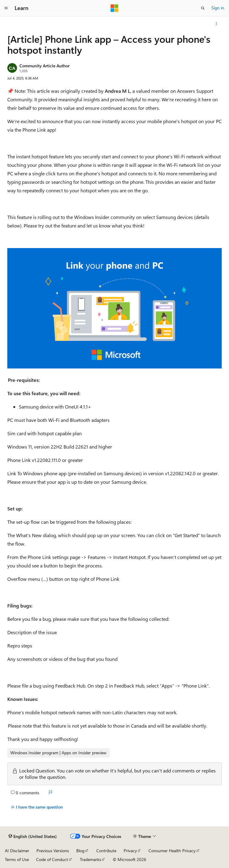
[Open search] (203, 8)
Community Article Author (44, 66)
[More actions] (216, 24)
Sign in (218, 8)
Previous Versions (53, 851)
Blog (80, 851)
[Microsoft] (114, 8)
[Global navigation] (6, 8)
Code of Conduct (52, 859)
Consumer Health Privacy (172, 851)
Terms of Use (17, 859)
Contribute (106, 851)
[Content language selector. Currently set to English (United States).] (33, 836)
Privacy (130, 851)
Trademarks (91, 859)
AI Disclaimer (17, 851)
